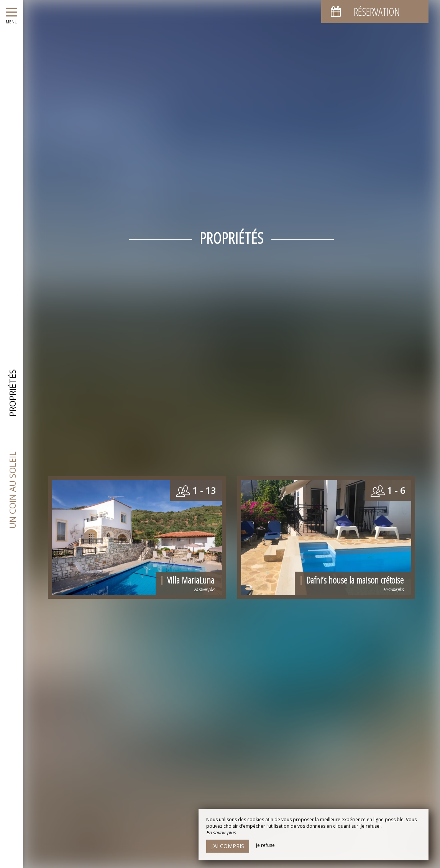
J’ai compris (228, 846)
